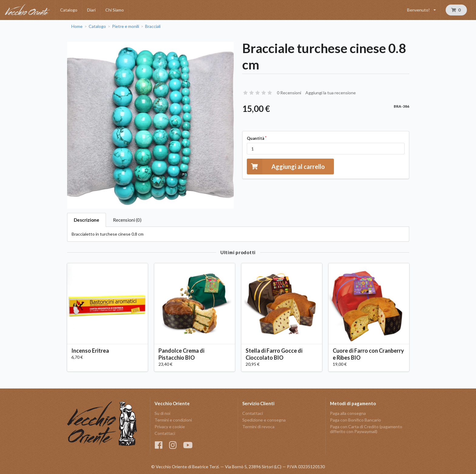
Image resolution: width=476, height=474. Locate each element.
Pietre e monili (126, 26)
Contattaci (165, 433)
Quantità (255, 138)
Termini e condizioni (173, 420)
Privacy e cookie (170, 427)
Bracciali (153, 26)
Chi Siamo (115, 10)
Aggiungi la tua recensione (331, 93)
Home (77, 26)
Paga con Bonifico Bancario (355, 420)
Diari (91, 10)
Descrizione (87, 220)
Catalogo (69, 10)
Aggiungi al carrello (286, 166)
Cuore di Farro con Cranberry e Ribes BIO (368, 354)
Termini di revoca (258, 427)
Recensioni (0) (127, 220)
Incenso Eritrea (90, 351)
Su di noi (162, 413)
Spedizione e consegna (264, 420)
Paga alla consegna (348, 413)
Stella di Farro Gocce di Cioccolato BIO (274, 354)
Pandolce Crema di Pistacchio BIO (181, 354)
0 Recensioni (289, 93)
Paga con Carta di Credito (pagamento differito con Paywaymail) (366, 429)
